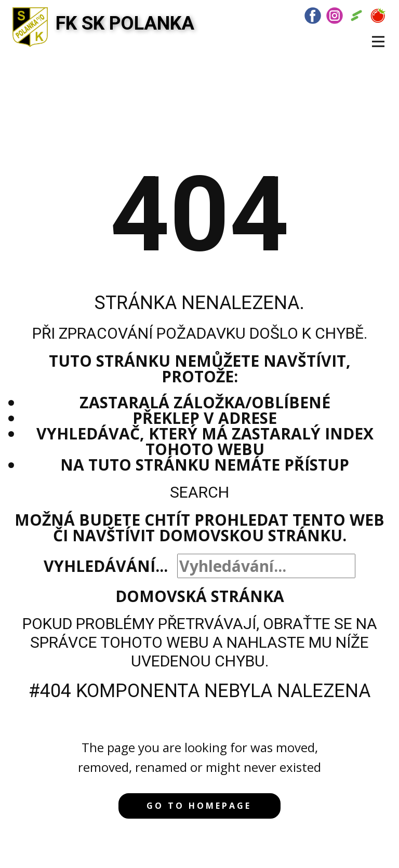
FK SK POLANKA (125, 23)
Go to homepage (199, 806)
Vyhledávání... (106, 566)
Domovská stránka (200, 596)
